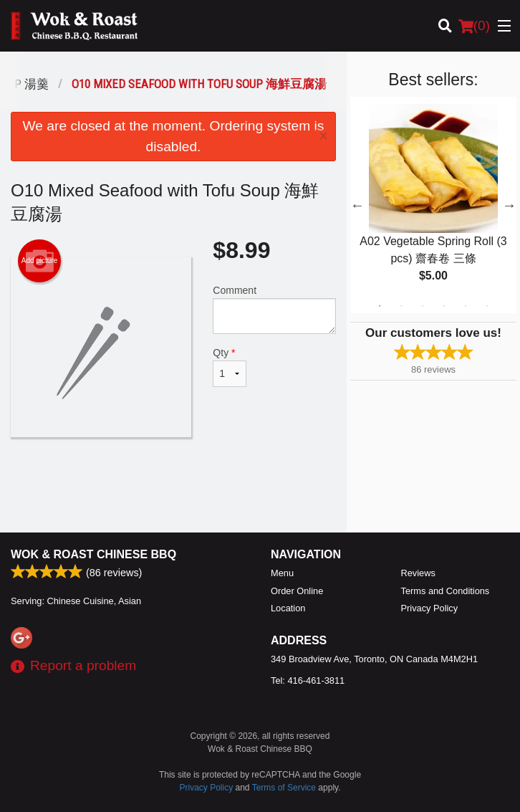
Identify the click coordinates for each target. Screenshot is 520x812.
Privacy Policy (430, 608)
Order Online (297, 591)
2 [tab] (401, 306)
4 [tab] (444, 306)
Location (288, 608)
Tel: (308, 680)
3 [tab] (423, 306)
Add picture (40, 261)
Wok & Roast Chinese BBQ (93, 554)
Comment (274, 309)
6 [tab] (487, 306)
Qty (230, 367)
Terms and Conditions (446, 591)
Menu (282, 573)
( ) (474, 26)
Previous (357, 205)
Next (509, 205)
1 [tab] (380, 306)
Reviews (418, 573)
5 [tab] (466, 306)
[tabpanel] (433, 205)
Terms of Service (284, 788)
